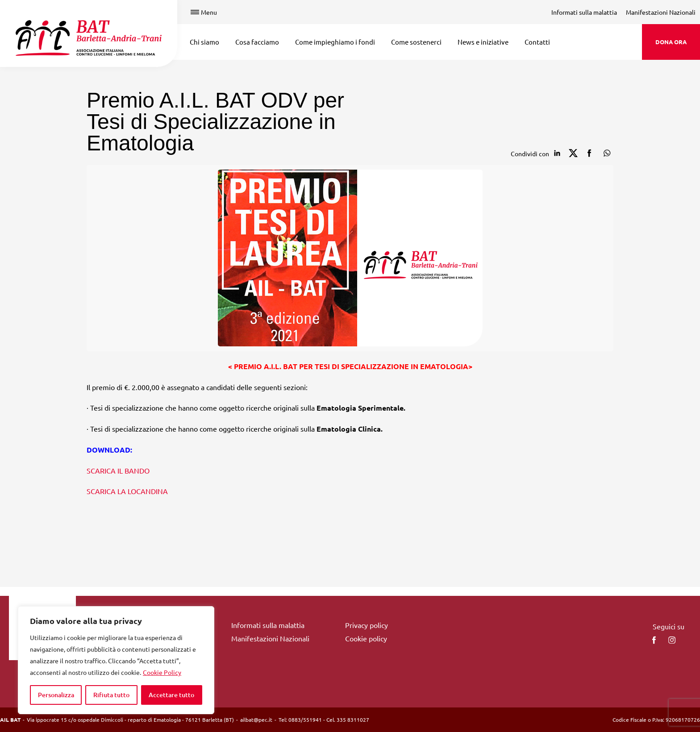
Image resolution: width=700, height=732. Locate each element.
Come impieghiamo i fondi (335, 42)
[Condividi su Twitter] (573, 153)
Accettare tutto (171, 695)
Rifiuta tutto (111, 695)
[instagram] (672, 640)
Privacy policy (367, 625)
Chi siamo (204, 42)
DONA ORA (671, 42)
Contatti (537, 42)
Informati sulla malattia (584, 12)
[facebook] (654, 640)
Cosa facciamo (257, 42)
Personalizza (56, 695)
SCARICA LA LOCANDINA (127, 491)
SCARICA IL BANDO (118, 470)
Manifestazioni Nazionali (661, 12)
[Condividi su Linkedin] (557, 153)
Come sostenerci (416, 42)
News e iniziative (483, 42)
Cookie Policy (162, 672)
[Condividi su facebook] (589, 153)
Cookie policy (366, 638)
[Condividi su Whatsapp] (605, 153)
